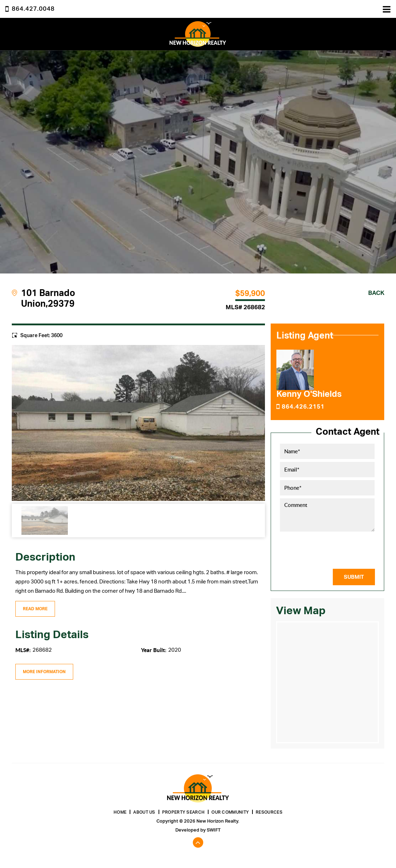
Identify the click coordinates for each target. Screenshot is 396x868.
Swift (214, 830)
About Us (144, 812)
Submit (354, 577)
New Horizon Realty (198, 34)
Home (120, 812)
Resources (269, 812)
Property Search (184, 812)
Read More (35, 609)
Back (376, 293)
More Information (44, 672)
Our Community (230, 812)
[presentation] (337, 550)
